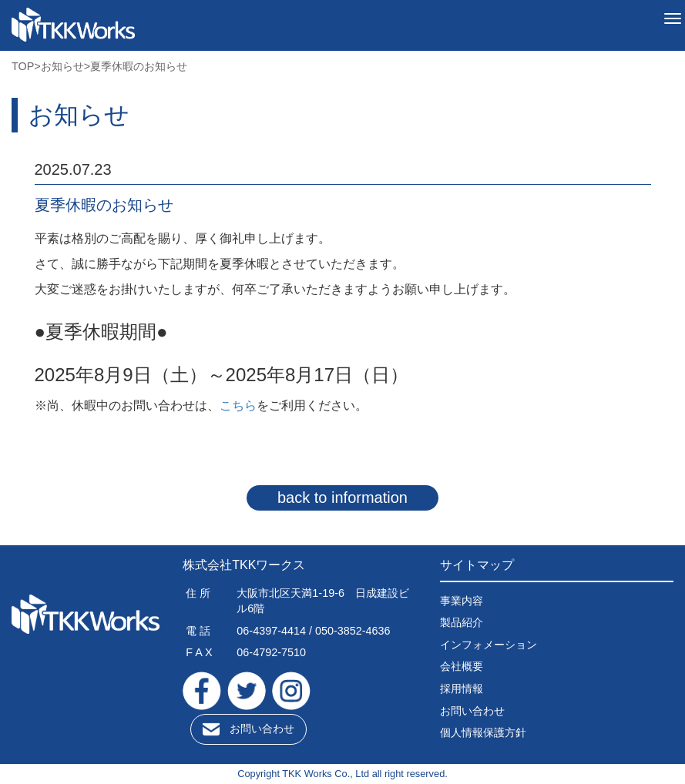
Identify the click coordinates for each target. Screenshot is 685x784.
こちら (238, 405)
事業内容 (462, 601)
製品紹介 (462, 622)
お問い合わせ (262, 729)
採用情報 (462, 689)
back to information (342, 498)
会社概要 (462, 666)
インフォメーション (489, 645)
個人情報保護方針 (483, 732)
